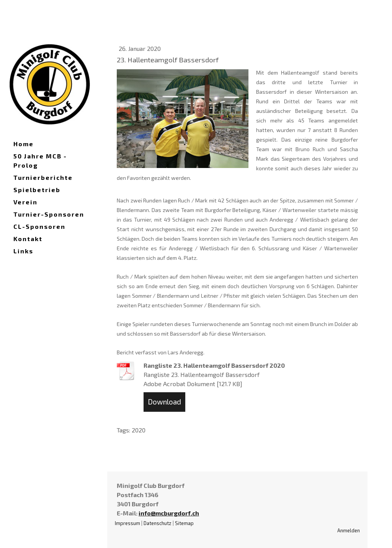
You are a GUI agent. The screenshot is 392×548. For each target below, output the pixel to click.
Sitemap (184, 523)
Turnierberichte (43, 177)
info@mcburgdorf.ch (169, 513)
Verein (25, 202)
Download (164, 402)
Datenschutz (158, 523)
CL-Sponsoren (39, 226)
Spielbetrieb (37, 190)
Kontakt (28, 239)
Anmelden (349, 530)
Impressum (127, 523)
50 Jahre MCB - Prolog (40, 161)
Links (23, 251)
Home (24, 144)
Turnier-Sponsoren (49, 214)
